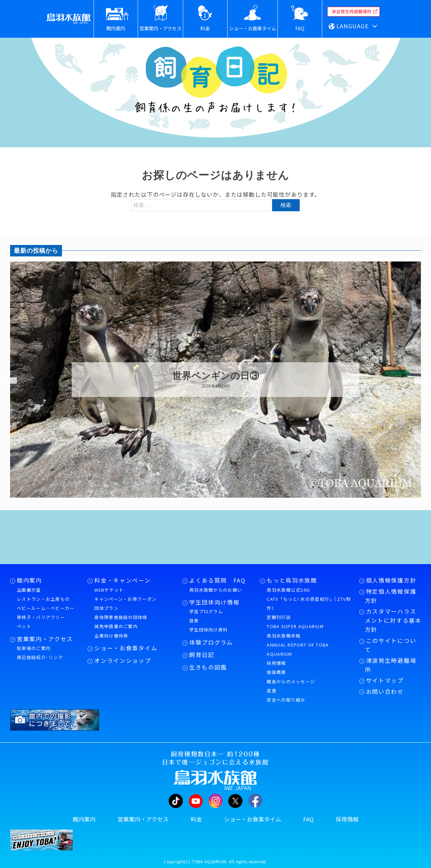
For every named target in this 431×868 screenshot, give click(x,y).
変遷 (272, 691)
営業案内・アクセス (45, 639)
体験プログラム (211, 642)
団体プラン (106, 608)
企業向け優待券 (111, 636)
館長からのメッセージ (291, 681)
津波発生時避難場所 (391, 665)
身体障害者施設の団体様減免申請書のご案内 (121, 622)
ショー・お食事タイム (126, 648)
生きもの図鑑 (208, 667)
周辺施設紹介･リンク (40, 657)
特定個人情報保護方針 (391, 596)
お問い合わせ (385, 691)
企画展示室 (29, 590)
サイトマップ (385, 680)
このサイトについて (391, 645)
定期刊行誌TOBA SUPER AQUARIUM (295, 622)
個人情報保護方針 (391, 580)
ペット (24, 626)
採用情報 (276, 663)
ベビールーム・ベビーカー (46, 608)
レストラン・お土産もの (43, 599)
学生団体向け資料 (208, 630)
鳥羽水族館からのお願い (216, 590)
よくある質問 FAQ (218, 580)
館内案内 (29, 580)
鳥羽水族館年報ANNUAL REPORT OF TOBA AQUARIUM (298, 645)
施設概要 (276, 672)
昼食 (194, 621)
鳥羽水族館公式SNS (288, 590)
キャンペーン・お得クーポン (125, 599)
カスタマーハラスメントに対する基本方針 (393, 620)
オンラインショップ (123, 660)
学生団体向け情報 (214, 602)
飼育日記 (202, 655)
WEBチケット (109, 590)
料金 (196, 819)
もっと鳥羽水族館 (292, 580)
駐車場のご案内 (34, 648)
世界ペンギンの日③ (216, 376)
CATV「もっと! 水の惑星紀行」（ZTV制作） (309, 603)
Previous (5, 381)
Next (418, 381)
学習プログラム (206, 611)
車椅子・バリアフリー (41, 617)
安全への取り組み (286, 700)
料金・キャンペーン (122, 580)
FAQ (308, 819)
